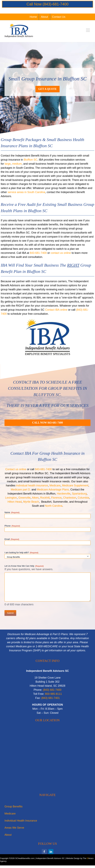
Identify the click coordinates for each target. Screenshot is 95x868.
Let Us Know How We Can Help (24, 566)
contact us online (61, 253)
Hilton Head (15, 502)
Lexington (11, 498)
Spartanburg (79, 494)
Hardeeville (64, 494)
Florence (56, 498)
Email (12, 539)
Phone (12, 526)
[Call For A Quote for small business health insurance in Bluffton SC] (48, 423)
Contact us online (16, 469)
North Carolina (54, 506)
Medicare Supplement (75, 485)
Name (12, 513)
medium (17, 164)
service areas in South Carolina (26, 192)
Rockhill (45, 498)
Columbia (83, 498)
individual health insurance (32, 485)
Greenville (24, 498)
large (8, 164)
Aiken (35, 498)
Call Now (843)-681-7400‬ (48, 4)
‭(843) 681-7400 (52, 690)
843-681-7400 (38, 253)
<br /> (48, 758)
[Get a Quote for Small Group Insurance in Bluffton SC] (48, 89)
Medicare (55, 485)
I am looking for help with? (21, 553)
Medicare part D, (21, 490)
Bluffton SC (31, 160)
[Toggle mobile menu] (88, 30)
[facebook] (44, 852)
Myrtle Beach (31, 502)
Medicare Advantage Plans (53, 490)
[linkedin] (51, 852)
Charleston (70, 498)
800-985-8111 (53, 694)
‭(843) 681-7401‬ (51, 698)
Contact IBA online (56, 310)
